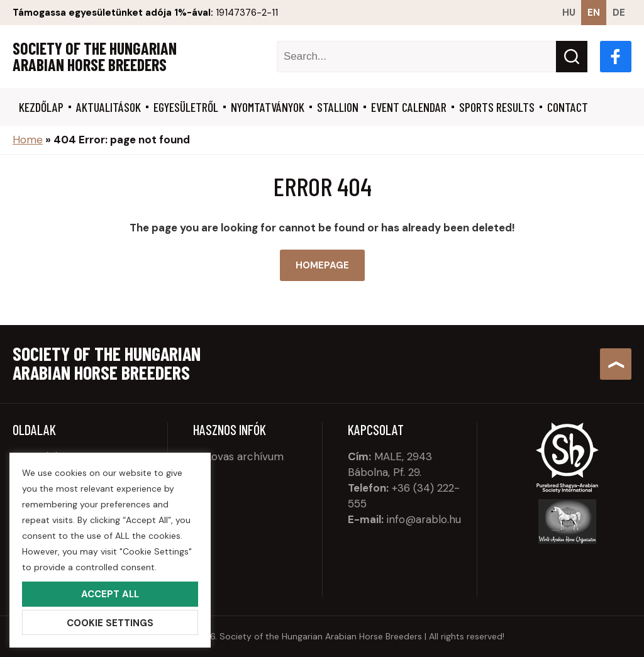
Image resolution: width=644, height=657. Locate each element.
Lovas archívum (245, 456)
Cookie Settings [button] (110, 623)
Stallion (338, 107)
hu (569, 13)
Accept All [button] (110, 594)
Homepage (322, 265)
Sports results (497, 107)
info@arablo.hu (424, 519)
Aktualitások (108, 107)
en (594, 13)
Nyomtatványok (268, 107)
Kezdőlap (41, 107)
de (619, 13)
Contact (568, 107)
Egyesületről (186, 107)
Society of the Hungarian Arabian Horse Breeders (95, 57)
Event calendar (409, 107)
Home (28, 140)
